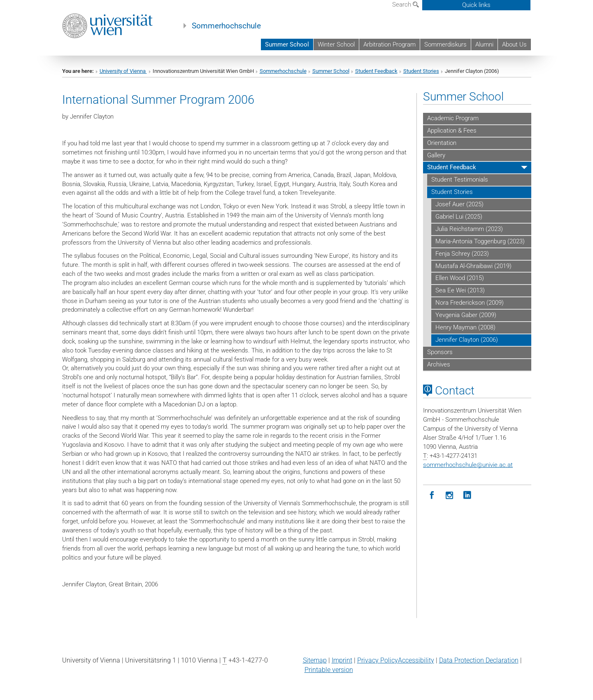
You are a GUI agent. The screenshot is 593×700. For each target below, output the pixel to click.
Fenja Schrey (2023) (462, 254)
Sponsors (440, 352)
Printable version (329, 670)
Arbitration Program (390, 44)
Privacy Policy (378, 660)
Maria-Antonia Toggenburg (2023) (480, 241)
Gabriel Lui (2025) (459, 217)
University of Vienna (123, 71)
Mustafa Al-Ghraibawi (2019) (473, 266)
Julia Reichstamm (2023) (469, 229)
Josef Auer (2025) (459, 204)
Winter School (336, 44)
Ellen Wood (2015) (460, 278)
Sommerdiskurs (445, 44)
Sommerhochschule (226, 26)
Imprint (342, 660)
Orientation (442, 143)
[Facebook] (432, 496)
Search (406, 5)
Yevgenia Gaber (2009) (466, 315)
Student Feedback (376, 71)
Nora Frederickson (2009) (470, 303)
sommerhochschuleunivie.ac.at (468, 465)
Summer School (287, 44)
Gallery (436, 155)
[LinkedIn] (467, 496)
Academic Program (453, 118)
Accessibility (416, 660)
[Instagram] (450, 496)
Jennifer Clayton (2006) (467, 340)
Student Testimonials (460, 180)
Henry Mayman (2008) (465, 327)
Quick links (476, 5)
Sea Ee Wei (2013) (460, 290)
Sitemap (315, 660)
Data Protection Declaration (479, 660)
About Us (514, 44)
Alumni (484, 44)
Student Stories (421, 71)
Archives (439, 364)
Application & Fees (452, 131)
